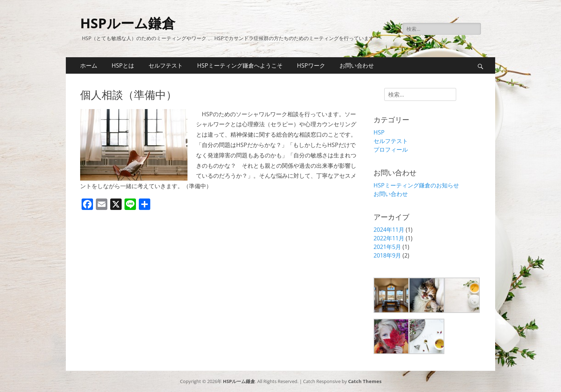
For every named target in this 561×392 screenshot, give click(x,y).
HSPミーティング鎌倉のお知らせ (416, 185)
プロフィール (391, 150)
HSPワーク (311, 65)
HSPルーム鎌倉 (128, 23)
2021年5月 (387, 247)
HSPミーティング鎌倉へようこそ (240, 65)
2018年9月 (387, 255)
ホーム (89, 65)
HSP (379, 132)
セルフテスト (166, 65)
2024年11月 (389, 230)
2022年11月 (389, 238)
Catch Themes (365, 381)
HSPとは (123, 65)
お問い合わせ (357, 65)
